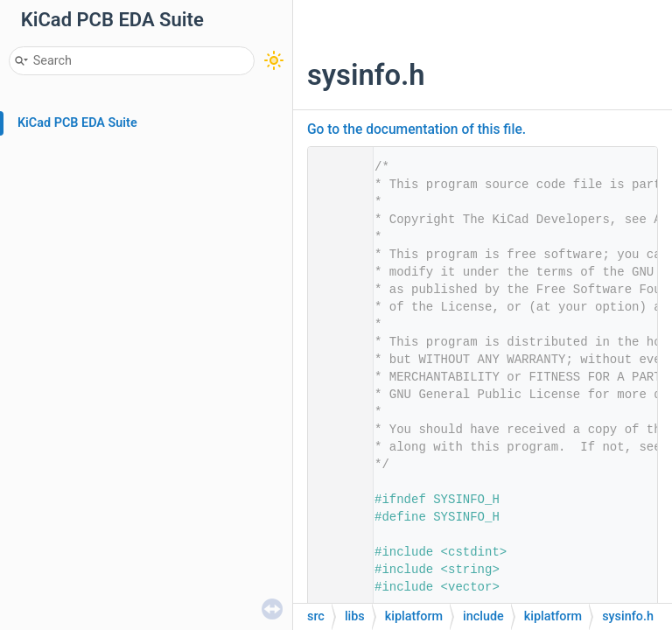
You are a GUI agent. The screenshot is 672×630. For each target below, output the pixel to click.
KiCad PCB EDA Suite (77, 123)
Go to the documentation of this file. (416, 129)
